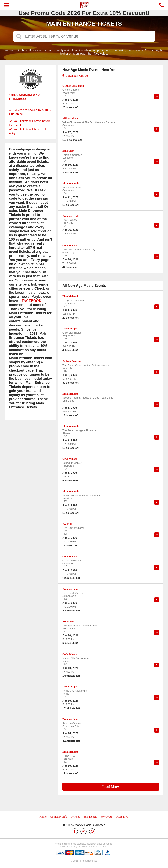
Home (43, 817)
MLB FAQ (122, 817)
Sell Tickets (90, 817)
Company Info (59, 817)
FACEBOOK (32, 301)
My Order (107, 817)
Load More (111, 787)
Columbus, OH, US (75, 76)
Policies (75, 817)
